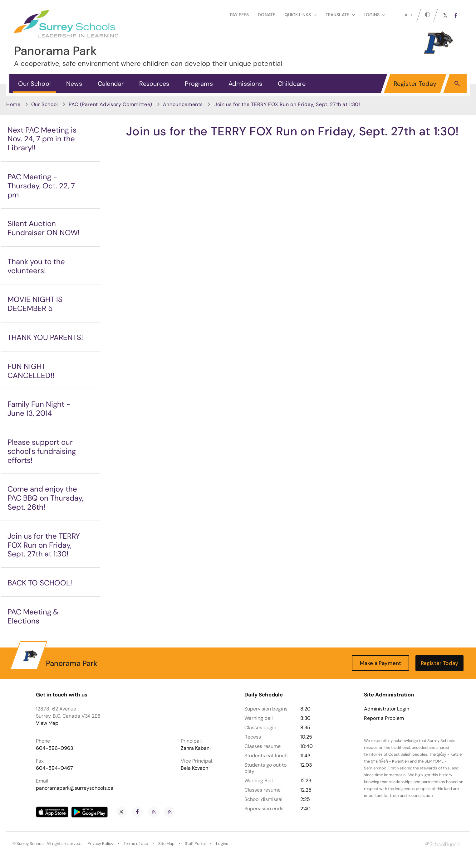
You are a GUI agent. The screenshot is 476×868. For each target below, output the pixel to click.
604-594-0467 (54, 768)
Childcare (292, 84)
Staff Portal (195, 844)
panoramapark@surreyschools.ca (75, 788)
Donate (267, 15)
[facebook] (456, 15)
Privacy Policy (100, 844)
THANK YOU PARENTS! (45, 337)
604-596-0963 (54, 748)
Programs (199, 84)
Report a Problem (384, 718)
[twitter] (445, 15)
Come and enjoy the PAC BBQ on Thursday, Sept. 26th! (45, 498)
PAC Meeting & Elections (33, 616)
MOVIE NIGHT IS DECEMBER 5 (35, 304)
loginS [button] (374, 15)
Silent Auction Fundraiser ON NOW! (44, 228)
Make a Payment (380, 663)
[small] (400, 15)
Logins (222, 844)
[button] (457, 83)
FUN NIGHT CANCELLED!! (31, 371)
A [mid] (406, 15)
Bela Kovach (194, 768)
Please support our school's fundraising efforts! (42, 451)
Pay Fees (239, 15)
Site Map (166, 844)
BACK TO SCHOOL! (40, 583)
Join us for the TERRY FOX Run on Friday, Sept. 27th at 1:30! (44, 545)
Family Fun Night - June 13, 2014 (39, 409)
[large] (411, 15)
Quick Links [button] (301, 15)
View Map (47, 723)
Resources (154, 84)
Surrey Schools (31, 844)
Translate (340, 15)
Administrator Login (387, 709)
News (74, 84)
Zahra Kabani (196, 748)
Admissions (245, 84)
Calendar (111, 84)
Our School (34, 84)
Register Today (415, 84)
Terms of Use (136, 844)
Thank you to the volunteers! (36, 266)
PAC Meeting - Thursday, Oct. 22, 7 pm (41, 186)
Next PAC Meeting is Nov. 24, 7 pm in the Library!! (42, 139)
